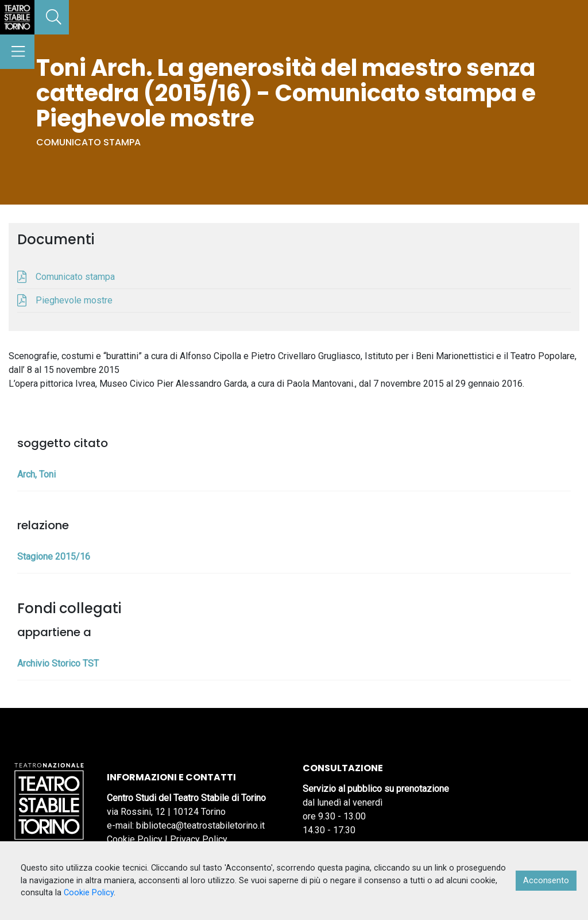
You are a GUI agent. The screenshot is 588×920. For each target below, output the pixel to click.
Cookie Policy (135, 839)
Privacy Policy (199, 839)
